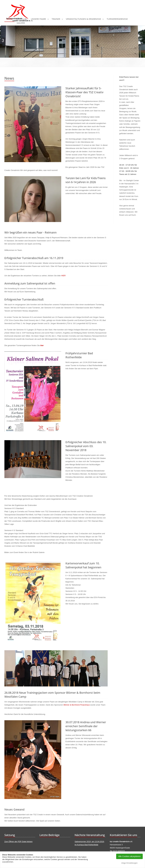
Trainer (56, 19)
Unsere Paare (38, 19)
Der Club (22, 19)
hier (42, 345)
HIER (63, 276)
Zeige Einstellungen (129, 863)
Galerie (21, 23)
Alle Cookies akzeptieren (129, 856)
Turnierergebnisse (117, 19)
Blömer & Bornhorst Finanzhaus (77, 705)
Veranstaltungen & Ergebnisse (84, 19)
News (10, 19)
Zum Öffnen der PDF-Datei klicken (18, 842)
